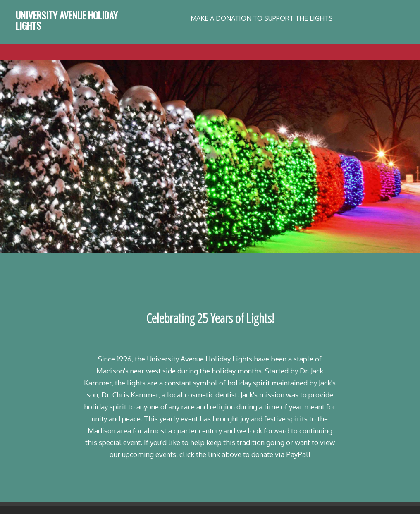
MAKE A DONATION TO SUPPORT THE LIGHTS (262, 18)
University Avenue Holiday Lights (67, 20)
